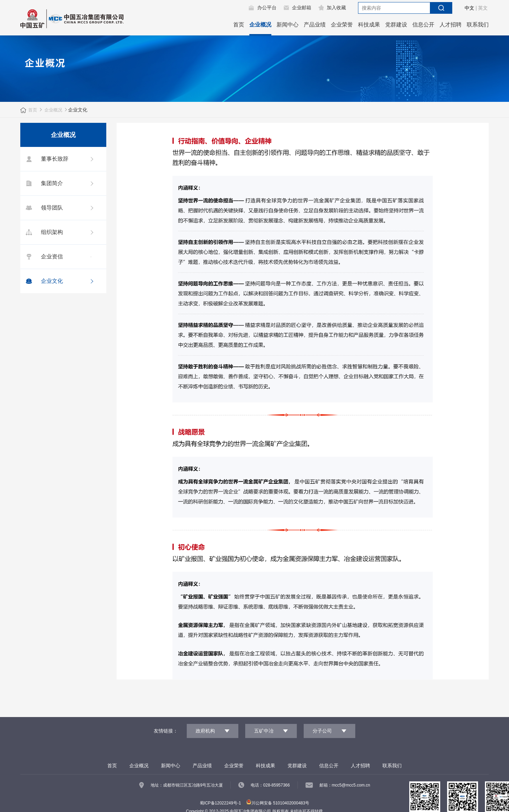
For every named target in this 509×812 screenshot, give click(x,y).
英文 (483, 8)
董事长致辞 (46, 159)
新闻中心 (288, 25)
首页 (239, 25)
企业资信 (43, 257)
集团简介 (43, 183)
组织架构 (43, 232)
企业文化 (43, 281)
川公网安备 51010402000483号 (278, 803)
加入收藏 (336, 8)
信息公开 (423, 25)
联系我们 (478, 25)
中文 (469, 8)
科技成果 (369, 25)
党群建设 (396, 25)
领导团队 (43, 208)
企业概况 (260, 25)
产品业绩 (315, 25)
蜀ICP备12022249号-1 (220, 803)
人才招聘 (451, 25)
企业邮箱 (302, 8)
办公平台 (267, 8)
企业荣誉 (342, 25)
